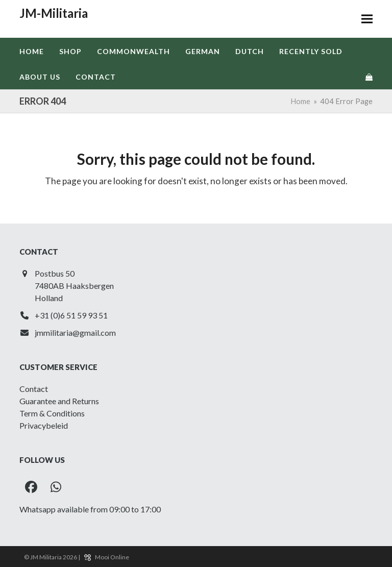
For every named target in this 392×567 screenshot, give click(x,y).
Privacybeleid (44, 425)
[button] (367, 19)
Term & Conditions (52, 413)
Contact (34, 389)
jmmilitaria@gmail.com (75, 332)
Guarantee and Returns (59, 401)
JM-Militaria (54, 13)
